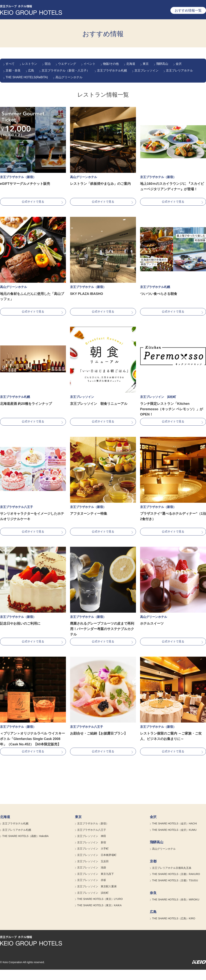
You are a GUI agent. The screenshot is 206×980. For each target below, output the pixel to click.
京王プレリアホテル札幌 (17, 840)
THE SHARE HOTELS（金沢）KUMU (174, 840)
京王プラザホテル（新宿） (93, 834)
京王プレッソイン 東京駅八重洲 (97, 897)
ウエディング (67, 64)
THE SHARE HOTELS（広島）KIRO (174, 929)
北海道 (131, 64)
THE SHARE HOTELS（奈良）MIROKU (176, 910)
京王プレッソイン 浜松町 (93, 903)
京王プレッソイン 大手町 (93, 859)
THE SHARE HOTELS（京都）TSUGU (175, 891)
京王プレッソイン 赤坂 (92, 891)
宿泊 (48, 64)
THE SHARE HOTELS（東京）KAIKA (99, 916)
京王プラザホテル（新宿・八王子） (66, 70)
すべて (10, 64)
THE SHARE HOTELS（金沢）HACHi (174, 834)
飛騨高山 (162, 64)
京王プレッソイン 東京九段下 (96, 884)
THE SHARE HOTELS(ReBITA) (27, 77)
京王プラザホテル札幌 (112, 70)
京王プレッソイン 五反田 (93, 872)
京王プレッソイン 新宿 (92, 853)
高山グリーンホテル (69, 77)
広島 (31, 70)
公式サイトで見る (33, 202)
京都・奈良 (13, 70)
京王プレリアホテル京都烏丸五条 (172, 878)
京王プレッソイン (146, 70)
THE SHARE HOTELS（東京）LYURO (100, 909)
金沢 (179, 64)
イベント (90, 64)
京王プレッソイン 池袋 (92, 878)
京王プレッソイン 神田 (92, 846)
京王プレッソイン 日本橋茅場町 (97, 865)
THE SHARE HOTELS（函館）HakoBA (25, 846)
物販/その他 (111, 64)
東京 (146, 64)
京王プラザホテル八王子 (92, 840)
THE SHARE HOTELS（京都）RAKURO (176, 885)
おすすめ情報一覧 (188, 10)
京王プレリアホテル (179, 70)
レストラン (30, 64)
